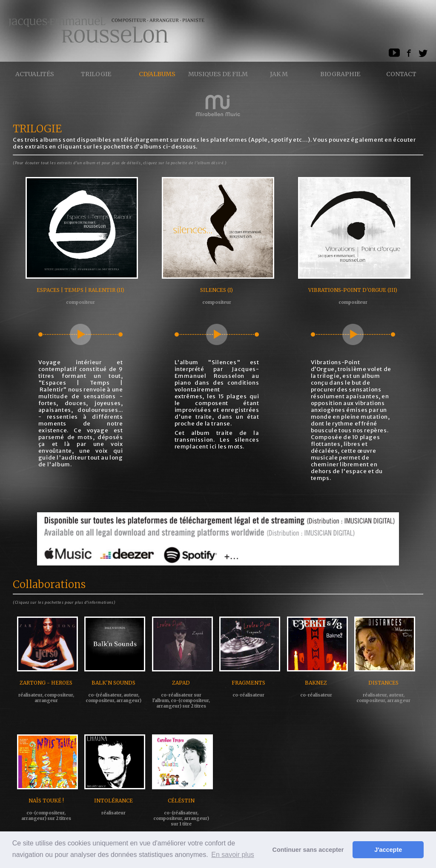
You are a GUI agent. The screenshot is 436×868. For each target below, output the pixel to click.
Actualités (35, 74)
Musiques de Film (218, 74)
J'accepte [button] (388, 850)
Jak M (279, 74)
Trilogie (96, 74)
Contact (401, 74)
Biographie (340, 74)
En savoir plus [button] (233, 855)
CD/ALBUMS (157, 74)
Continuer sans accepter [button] (308, 850)
